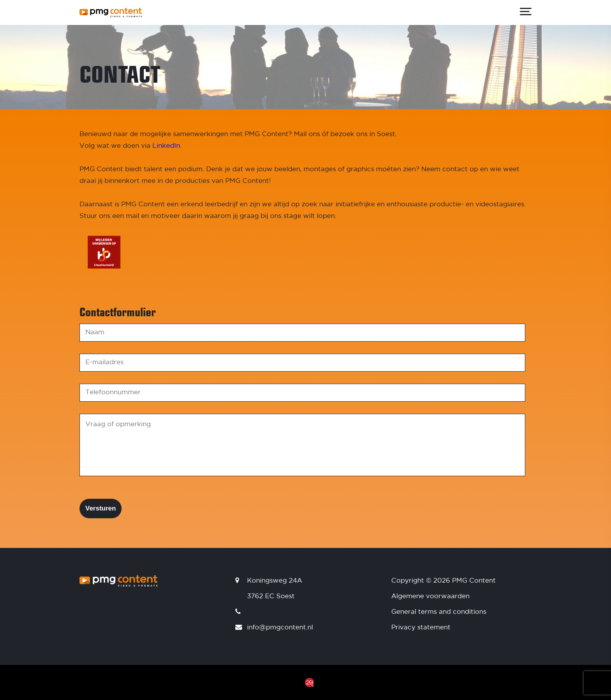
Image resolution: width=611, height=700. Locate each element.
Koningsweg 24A (275, 581)
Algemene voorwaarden (430, 596)
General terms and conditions (439, 612)
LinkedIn (166, 146)
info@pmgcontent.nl (280, 628)
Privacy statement (421, 628)
